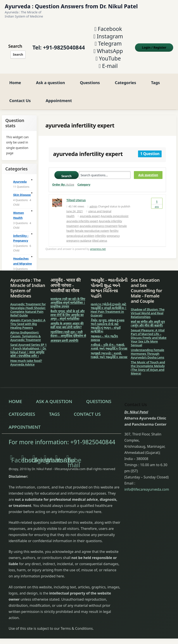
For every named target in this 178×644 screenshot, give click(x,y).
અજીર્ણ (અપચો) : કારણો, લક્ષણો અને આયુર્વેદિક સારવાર (109, 354)
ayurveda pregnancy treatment (99, 225)
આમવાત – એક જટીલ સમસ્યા (104, 337)
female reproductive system (92, 230)
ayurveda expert (90, 215)
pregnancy (113, 235)
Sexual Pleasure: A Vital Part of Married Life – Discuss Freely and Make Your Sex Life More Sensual (149, 337)
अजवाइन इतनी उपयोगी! (64, 340)
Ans (157, 202)
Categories (125, 82)
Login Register (155, 47)
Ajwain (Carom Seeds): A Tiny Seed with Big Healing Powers (28, 323)
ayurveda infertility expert (82, 220)
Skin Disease (22, 194)
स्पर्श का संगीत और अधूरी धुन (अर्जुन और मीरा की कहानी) (148, 323)
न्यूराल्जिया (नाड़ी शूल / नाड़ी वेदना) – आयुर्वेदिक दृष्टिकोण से (68, 333)
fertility (114, 230)
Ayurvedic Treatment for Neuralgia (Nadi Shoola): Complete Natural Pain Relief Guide (28, 309)
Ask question (148, 174)
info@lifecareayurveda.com (147, 489)
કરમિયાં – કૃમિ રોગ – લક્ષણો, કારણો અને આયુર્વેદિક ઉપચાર (109, 346)
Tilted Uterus (76, 199)
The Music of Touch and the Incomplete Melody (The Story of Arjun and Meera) (148, 367)
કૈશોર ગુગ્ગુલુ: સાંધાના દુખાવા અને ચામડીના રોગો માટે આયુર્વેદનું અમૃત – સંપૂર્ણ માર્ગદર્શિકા (107, 325)
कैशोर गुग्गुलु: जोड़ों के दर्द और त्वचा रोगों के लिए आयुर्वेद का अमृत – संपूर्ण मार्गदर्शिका (67, 314)
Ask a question (50, 82)
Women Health (18, 215)
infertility (100, 235)
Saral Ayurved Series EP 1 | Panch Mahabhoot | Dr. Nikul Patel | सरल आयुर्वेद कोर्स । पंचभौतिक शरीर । (29, 350)
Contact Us (20, 100)
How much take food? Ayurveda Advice (26, 362)
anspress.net (98, 248)
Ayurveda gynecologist (114, 215)
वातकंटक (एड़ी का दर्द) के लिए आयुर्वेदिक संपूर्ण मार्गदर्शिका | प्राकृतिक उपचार (68, 302)
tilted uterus (100, 240)
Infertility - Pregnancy (21, 238)
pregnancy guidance (79, 240)
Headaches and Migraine (22, 260)
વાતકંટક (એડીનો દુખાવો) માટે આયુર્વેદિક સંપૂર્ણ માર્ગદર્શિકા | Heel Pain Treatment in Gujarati (109, 309)
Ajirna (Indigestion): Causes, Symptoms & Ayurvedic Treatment (26, 335)
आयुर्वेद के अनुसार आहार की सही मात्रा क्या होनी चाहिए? (67, 325)
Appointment (59, 100)
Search (18, 54)
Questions (90, 82)
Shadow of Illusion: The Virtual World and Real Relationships (148, 312)
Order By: (63, 184)
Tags (156, 82)
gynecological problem (80, 235)
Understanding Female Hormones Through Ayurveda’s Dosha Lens (148, 353)
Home (15, 82)
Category (84, 184)
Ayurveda (20, 181)
